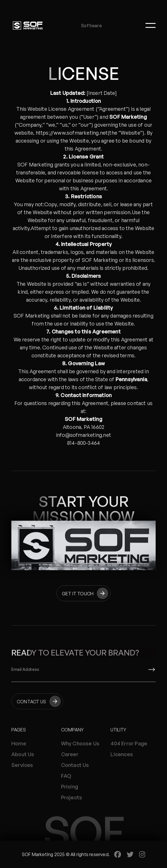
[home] (28, 25)
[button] (151, 25)
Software (91, 26)
